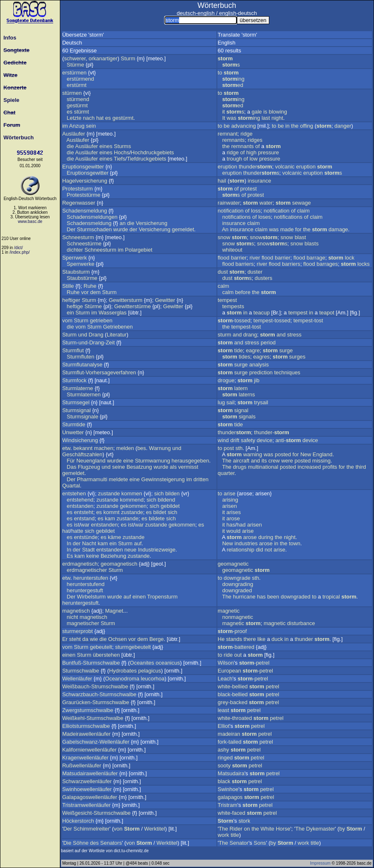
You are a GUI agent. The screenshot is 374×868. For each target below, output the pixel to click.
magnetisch (76, 611)
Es (70, 556)
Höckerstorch (78, 821)
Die (67, 843)
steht (75, 639)
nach (89, 118)
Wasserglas (112, 313)
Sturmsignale (83, 417)
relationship (241, 550)
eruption (228, 167)
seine (119, 467)
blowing (278, 112)
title (235, 835)
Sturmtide (74, 424)
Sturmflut (73, 350)
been (273, 597)
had (241, 525)
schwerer (75, 58)
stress (294, 335)
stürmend (78, 99)
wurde (121, 229)
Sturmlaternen (84, 394)
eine (128, 461)
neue (130, 550)
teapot (327, 313)
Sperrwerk (75, 258)
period (268, 343)
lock (350, 258)
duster (255, 272)
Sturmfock (75, 380)
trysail (261, 402)
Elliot (224, 726)
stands (234, 639)
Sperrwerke (81, 264)
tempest (227, 300)
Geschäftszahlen (82, 454)
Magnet (114, 611)
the (295, 126)
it (224, 112)
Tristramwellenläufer (87, 805)
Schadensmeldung (85, 211)
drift (235, 440)
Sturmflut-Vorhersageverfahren (99, 372)
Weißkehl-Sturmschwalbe (93, 718)
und (83, 335)
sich (159, 493)
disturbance (301, 623)
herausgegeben (190, 461)
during (266, 537)
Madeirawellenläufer (86, 734)
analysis (259, 365)
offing (307, 126)
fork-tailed (230, 742)
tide (239, 350)
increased (309, 467)
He (221, 639)
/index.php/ (20, 252)
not (268, 550)
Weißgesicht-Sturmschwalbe (96, 813)
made (287, 229)
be (226, 126)
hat (100, 118)
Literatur (117, 335)
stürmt (81, 112)
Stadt (88, 550)
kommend (132, 500)
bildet (160, 512)
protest (249, 189)
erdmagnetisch (80, 564)
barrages (327, 264)
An (225, 229)
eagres (261, 357)
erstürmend (81, 79)
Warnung (160, 448)
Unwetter (73, 432)
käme (115, 537)
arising (230, 500)
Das (72, 467)
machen (103, 448)
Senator (239, 843)
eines (106, 146)
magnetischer (83, 623)
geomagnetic (233, 564)
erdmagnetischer (87, 570)
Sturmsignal (77, 410)
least (223, 710)
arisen (230, 506)
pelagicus (150, 671)
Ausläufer (74, 134)
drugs (240, 467)
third (360, 467)
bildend (167, 500)
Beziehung (113, 556)
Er (65, 639)
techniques (287, 372)
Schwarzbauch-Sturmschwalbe (99, 694)
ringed (225, 758)
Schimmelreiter (92, 829)
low (253, 159)
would (234, 531)
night (277, 118)
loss (256, 211)
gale (257, 112)
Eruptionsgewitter (83, 167)
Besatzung (139, 467)
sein (91, 126)
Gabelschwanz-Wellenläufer (96, 742)
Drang (96, 335)
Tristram (228, 805)
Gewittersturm (126, 300)
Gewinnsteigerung (163, 479)
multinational (263, 467)
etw (66, 448)
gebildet (170, 506)
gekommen (133, 506)
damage (338, 229)
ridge (247, 134)
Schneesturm (78, 237)
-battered (236, 647)
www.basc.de (30, 221)
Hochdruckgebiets (153, 152)
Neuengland (91, 461)
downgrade (237, 578)
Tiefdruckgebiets (146, 159)
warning (253, 454)
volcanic (285, 167)
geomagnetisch (119, 564)
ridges (255, 140)
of (257, 146)
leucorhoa (153, 679)
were (287, 461)
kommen (132, 493)
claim (303, 211)
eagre (253, 350)
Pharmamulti (92, 479)
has (231, 525)
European (229, 671)
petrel (272, 686)
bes (141, 448)
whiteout (232, 250)
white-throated (235, 718)
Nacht (89, 543)
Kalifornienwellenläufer (90, 750)
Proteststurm (78, 189)
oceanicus (168, 663)
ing (233, 79)
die (70, 146)
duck (277, 639)
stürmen (72, 93)
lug (221, 402)
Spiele (10, 100)
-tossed (234, 320)
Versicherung (152, 223)
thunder (255, 167)
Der (71, 229)
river (255, 258)
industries (246, 543)
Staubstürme (82, 278)
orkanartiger (103, 58)
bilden (173, 493)
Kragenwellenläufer (85, 758)
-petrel (254, 663)
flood (224, 258)
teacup (262, 313)
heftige (75, 306)
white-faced (231, 813)
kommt (112, 512)
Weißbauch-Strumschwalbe (95, 686)
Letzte (74, 118)
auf (138, 543)
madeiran (229, 734)
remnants (234, 140)
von (118, 829)
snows (272, 244)
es (70, 112)
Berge (156, 639)
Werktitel (155, 829)
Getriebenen (118, 327)
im (65, 126)
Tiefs (120, 159)
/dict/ (18, 248)
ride (228, 655)
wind (223, 440)
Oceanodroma (122, 679)
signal (241, 410)
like (261, 639)
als (173, 467)
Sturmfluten (81, 357)
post (229, 448)
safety (248, 440)
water (266, 203)
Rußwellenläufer (82, 765)
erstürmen (75, 73)
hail (222, 181)
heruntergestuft (85, 590)
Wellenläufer (77, 679)
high (252, 152)
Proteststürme (84, 195)
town (294, 543)
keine (93, 556)
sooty (224, 765)
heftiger (71, 300)
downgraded (237, 590)
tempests (233, 306)
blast (300, 237)
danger (343, 126)
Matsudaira (231, 773)
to (220, 73)
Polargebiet (139, 250)
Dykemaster (321, 829)
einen (139, 597)
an (123, 223)
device (265, 440)
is (265, 112)
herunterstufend (86, 584)
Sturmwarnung (153, 461)
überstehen (106, 655)
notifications (237, 217)
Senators (111, 843)
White (267, 829)
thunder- (272, 432)
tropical (331, 597)
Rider (236, 829)
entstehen (74, 493)
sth (239, 448)
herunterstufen (91, 578)
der (134, 229)
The (226, 461)
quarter (226, 473)
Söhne (81, 843)
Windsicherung (80, 440)
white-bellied (233, 686)
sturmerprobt (78, 631)
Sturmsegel (76, 402)
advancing (243, 126)
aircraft (241, 461)
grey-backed (233, 702)
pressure (269, 152)
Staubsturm (76, 272)
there (250, 639)
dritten (201, 479)
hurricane (244, 597)
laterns (247, 394)
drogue (226, 380)
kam (110, 518)
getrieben (101, 320)
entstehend (80, 500)
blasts (312, 244)
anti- (288, 440)
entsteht (84, 512)
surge (286, 350)
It (224, 118)
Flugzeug (89, 467)
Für (71, 461)
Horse (283, 829)
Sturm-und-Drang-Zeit (89, 343)
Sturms (122, 146)
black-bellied (233, 694)
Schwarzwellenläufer (87, 781)
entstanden (80, 506)
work (223, 835)
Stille (68, 286)
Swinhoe (228, 789)
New (306, 454)
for (298, 229)
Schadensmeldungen (92, 217)
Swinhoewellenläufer (87, 789)
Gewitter (165, 300)
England (322, 454)
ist (77, 525)
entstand (84, 518)
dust (223, 272)
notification (231, 211)
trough (235, 159)
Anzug (77, 126)
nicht (73, 617)
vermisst (188, 467)
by (342, 829)
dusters (264, 278)
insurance (259, 181)
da (85, 639)
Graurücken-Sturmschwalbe (96, 702)
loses (264, 217)
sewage (301, 203)
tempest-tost (308, 320)
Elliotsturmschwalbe (86, 726)
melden (125, 448)
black (224, 781)
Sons (260, 843)
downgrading (238, 584)
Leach (225, 679)
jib (257, 380)
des (95, 843)
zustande (109, 493)
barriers (245, 264)
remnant (228, 134)
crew (274, 461)
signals (247, 417)
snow (224, 237)
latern (241, 388)
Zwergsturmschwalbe (88, 710)
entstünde (86, 537)
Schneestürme (84, 244)
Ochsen (117, 639)
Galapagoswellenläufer (90, 797)
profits (330, 467)
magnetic (229, 611)
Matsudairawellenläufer (90, 773)
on (247, 829)
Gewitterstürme (133, 306)
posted (283, 454)
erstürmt (77, 85)
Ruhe (90, 286)
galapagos (230, 797)
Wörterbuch (17, 137)
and (237, 335)
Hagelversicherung (85, 181)
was (232, 118)
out (238, 655)
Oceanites (142, 663)
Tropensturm (162, 597)
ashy (223, 750)
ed (233, 85)
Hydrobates (123, 671)
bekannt (83, 448)
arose (233, 518)
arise (229, 493)
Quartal (71, 486)
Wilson (226, 663)
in (288, 126)
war (85, 525)
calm (223, 286)
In (69, 543)
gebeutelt (101, 647)
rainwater (229, 203)
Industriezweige (157, 550)
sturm (225, 335)
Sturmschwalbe (81, 671)
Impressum (320, 863)
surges (297, 357)
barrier (239, 258)
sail (231, 402)
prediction (261, 372)
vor (85, 292)
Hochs (122, 152)
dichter (75, 250)
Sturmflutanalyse (82, 365)
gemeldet (183, 229)
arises (234, 512)
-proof (232, 631)
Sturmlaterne (78, 388)
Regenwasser (79, 203)
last (266, 118)
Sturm (128, 58)
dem (95, 292)
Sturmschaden (94, 229)
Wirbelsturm (91, 597)
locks (364, 264)
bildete (157, 518)
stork (244, 821)
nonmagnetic (238, 617)
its (264, 461)
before (243, 292)
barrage (316, 258)
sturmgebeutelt (133, 647)
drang (250, 335)
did (260, 550)
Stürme (76, 65)
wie (94, 639)
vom (68, 320)
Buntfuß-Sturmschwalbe (91, 663)
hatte (77, 531)
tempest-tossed (272, 320)
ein (70, 313)
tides (244, 357)
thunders (261, 173)
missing (321, 461)
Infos (8, 38)
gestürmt (78, 105)
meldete (118, 479)
